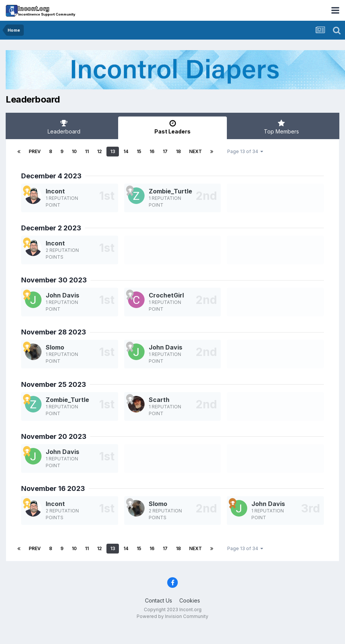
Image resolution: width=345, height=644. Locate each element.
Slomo (55, 347)
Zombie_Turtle (170, 191)
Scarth (159, 400)
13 (113, 151)
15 (139, 151)
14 (126, 151)
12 (99, 151)
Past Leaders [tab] (172, 127)
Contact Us (159, 600)
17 (165, 151)
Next (196, 151)
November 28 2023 (54, 332)
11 (87, 151)
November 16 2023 (53, 488)
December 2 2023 (51, 228)
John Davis (62, 295)
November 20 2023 (54, 436)
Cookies (190, 600)
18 (178, 151)
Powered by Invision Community (172, 616)
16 (152, 151)
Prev (35, 151)
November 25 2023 (54, 384)
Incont (55, 191)
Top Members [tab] (281, 127)
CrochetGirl (166, 295)
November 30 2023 (54, 280)
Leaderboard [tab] (64, 127)
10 (74, 151)
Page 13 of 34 (245, 151)
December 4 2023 (51, 176)
